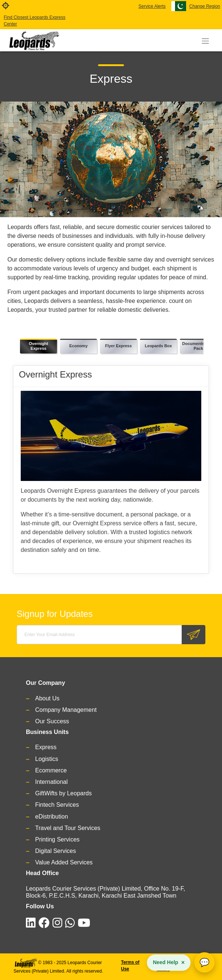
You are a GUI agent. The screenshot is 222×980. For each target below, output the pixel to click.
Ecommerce (51, 770)
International (51, 782)
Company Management (66, 710)
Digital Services (55, 851)
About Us (47, 698)
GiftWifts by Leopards (63, 793)
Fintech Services (57, 805)
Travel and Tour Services (68, 828)
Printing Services (57, 839)
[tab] (38, 346)
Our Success (52, 721)
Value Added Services (64, 862)
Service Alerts (152, 6)
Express (46, 747)
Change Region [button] (205, 6)
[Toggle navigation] (205, 41)
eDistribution (52, 817)
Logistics (47, 759)
